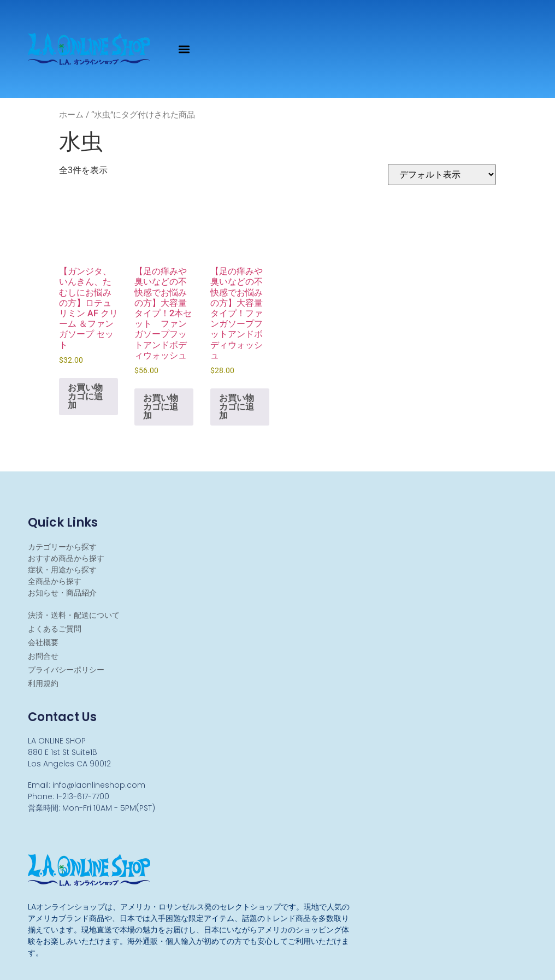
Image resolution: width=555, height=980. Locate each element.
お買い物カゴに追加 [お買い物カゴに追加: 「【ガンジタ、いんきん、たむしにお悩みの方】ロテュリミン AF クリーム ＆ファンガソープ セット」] (85, 396)
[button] (184, 49)
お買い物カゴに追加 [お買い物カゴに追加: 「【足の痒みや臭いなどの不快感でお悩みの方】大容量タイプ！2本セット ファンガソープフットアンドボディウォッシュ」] (161, 407)
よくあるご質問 (55, 629)
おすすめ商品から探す (66, 558)
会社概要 (43, 642)
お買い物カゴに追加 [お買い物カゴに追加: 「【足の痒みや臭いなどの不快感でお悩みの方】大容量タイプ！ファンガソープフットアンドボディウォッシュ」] (237, 407)
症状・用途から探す (62, 570)
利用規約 (43, 683)
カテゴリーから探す (62, 547)
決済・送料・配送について (74, 615)
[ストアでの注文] (442, 175)
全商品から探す (55, 581)
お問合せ (43, 656)
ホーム (71, 115)
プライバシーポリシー (66, 670)
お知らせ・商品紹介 (62, 593)
